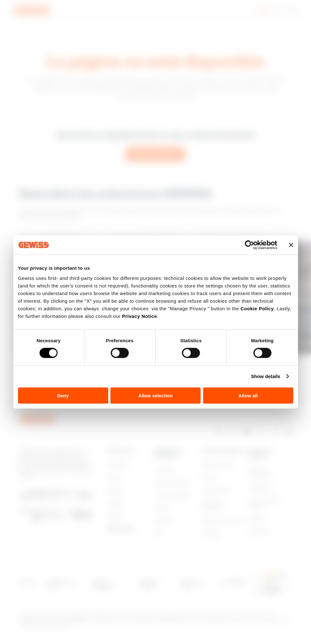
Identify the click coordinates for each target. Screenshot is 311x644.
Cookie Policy (257, 308)
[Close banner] (291, 245)
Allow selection (155, 395)
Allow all (248, 395)
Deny (63, 395)
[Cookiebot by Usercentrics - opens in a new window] (249, 245)
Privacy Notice (140, 316)
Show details (266, 376)
